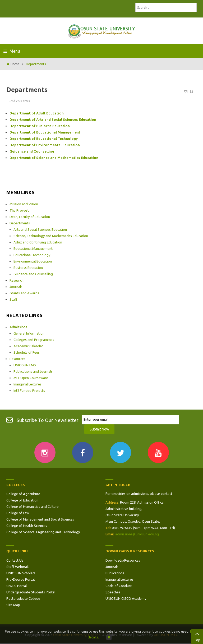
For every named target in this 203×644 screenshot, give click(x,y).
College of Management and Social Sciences (40, 519)
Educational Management (33, 248)
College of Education (22, 500)
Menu (12, 51)
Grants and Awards (24, 293)
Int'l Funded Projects (29, 390)
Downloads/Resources (123, 560)
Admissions (18, 327)
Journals (16, 287)
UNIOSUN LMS (25, 365)
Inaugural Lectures (27, 384)
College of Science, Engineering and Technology (43, 532)
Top (197, 636)
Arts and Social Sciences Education (40, 229)
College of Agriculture (23, 494)
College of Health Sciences (27, 526)
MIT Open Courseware (31, 378)
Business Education (28, 268)
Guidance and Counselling (33, 274)
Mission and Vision (24, 204)
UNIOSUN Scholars (21, 573)
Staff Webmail (17, 567)
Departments (20, 223)
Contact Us (15, 560)
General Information (29, 333)
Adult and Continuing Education (38, 242)
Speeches (113, 592)
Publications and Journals (33, 371)
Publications (115, 573)
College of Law (18, 513)
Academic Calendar (28, 346)
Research (17, 280)
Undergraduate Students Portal (31, 592)
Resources (17, 359)
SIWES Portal (17, 586)
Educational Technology (32, 255)
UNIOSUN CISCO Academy (126, 598)
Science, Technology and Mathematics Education (51, 236)
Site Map (13, 605)
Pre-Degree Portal (20, 579)
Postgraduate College (23, 598)
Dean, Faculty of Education (30, 217)
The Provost (19, 210)
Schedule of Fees (27, 352)
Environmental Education (33, 261)
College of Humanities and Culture (33, 507)
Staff (13, 299)
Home (15, 64)
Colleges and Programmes (34, 340)
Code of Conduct (119, 586)
